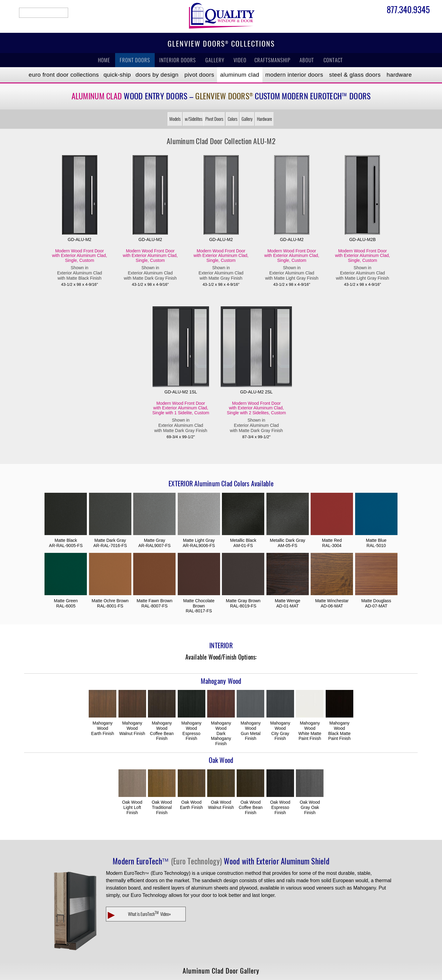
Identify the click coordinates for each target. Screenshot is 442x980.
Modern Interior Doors (294, 75)
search (44, 13)
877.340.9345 (408, 11)
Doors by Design (157, 75)
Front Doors (135, 60)
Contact (333, 60)
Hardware (399, 75)
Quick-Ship (117, 75)
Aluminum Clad (240, 75)
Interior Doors (178, 60)
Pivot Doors (199, 75)
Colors (233, 119)
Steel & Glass (355, 75)
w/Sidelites (194, 119)
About (307, 60)
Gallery (215, 60)
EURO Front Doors (64, 75)
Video (240, 60)
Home (104, 60)
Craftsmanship (272, 60)
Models (175, 119)
